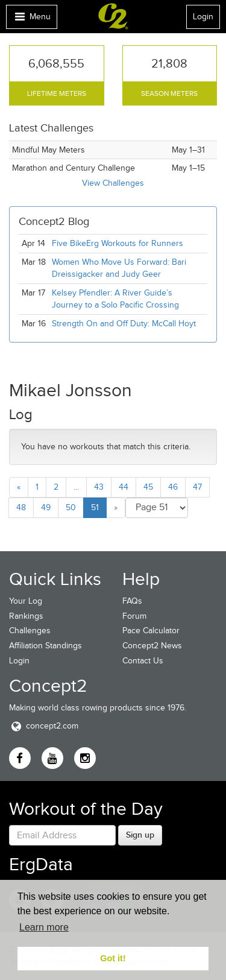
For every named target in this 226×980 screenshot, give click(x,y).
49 (46, 507)
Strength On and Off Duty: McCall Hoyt (124, 324)
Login (203, 17)
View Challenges (113, 183)
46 (173, 487)
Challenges (30, 631)
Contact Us (143, 661)
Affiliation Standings (46, 646)
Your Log (26, 601)
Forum (134, 616)
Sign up (140, 835)
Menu (31, 20)
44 (124, 487)
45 (148, 487)
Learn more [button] (44, 927)
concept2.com (44, 726)
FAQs (132, 601)
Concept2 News (152, 646)
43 (99, 487)
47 (197, 487)
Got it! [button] (113, 958)
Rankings (26, 616)
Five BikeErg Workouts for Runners (118, 243)
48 (21, 507)
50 (71, 507)
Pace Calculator (151, 631)
